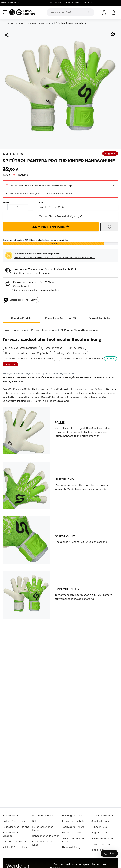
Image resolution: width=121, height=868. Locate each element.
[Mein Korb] (114, 12)
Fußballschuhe (11, 815)
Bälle (35, 821)
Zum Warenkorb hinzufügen (51, 227)
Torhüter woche (53, 348)
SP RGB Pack (76, 348)
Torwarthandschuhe (13, 23)
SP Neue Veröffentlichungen (21, 348)
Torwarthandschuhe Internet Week (80, 358)
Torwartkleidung (101, 844)
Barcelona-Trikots (72, 832)
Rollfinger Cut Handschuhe (71, 353)
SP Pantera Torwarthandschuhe (70, 23)
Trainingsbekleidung (103, 815)
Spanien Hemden (101, 821)
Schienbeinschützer (103, 838)
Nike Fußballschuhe (43, 815)
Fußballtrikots (99, 827)
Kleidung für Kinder (73, 815)
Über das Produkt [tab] (21, 318)
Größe (41, 202)
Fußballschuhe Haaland (16, 827)
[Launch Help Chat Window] (109, 853)
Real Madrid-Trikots (73, 827)
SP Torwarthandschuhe (39, 23)
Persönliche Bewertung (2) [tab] (61, 318)
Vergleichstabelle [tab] (100, 318)
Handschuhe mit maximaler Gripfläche (27, 353)
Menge (6, 202)
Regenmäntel (99, 832)
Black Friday (99, 850)
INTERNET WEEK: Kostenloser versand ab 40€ (73, 3)
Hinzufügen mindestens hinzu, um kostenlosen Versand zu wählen (35, 240)
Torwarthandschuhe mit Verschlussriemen (29, 358)
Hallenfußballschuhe (14, 821)
